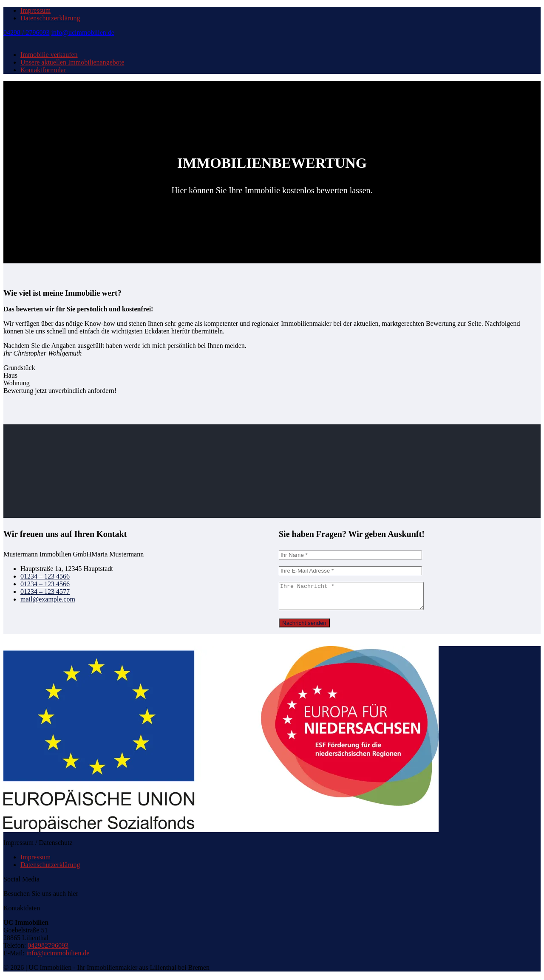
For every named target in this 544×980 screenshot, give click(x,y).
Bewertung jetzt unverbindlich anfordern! (60, 391)
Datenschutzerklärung (50, 18)
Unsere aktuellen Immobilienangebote (72, 62)
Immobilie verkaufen (49, 55)
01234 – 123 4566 (45, 576)
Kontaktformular (43, 70)
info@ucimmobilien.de (82, 32)
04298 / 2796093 (26, 32)
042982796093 (48, 950)
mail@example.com (48, 599)
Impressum (35, 10)
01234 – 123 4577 (45, 592)
